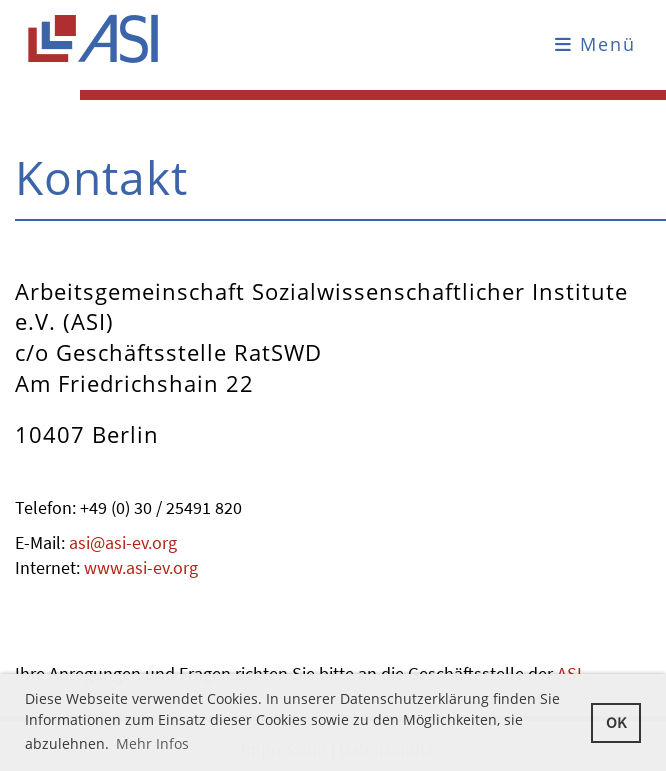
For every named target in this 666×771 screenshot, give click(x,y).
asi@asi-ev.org (123, 542)
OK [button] (616, 722)
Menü (595, 44)
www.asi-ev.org (141, 567)
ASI (567, 673)
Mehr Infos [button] (152, 743)
